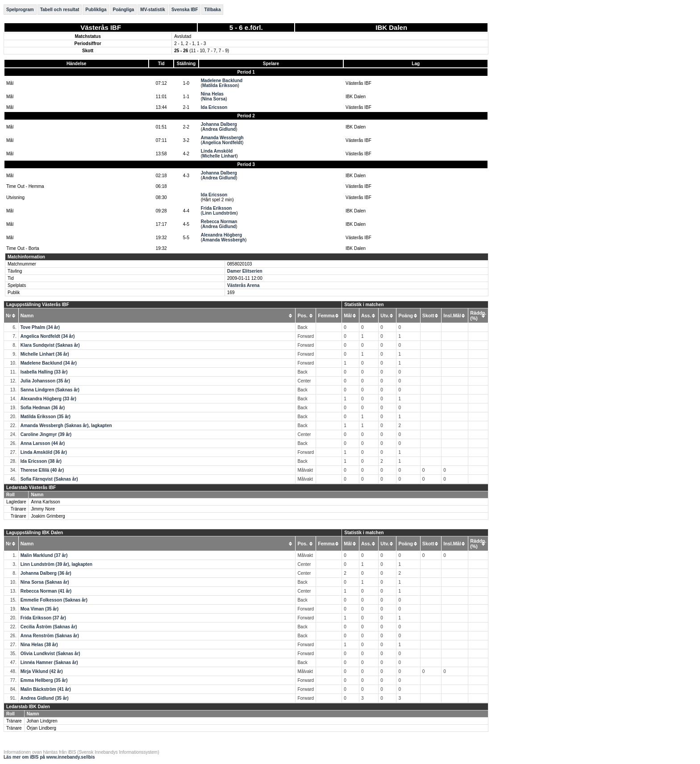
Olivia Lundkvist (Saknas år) (50, 654)
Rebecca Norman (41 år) (46, 591)
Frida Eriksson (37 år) (43, 618)
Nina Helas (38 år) (39, 645)
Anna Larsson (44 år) (43, 443)
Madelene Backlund (222, 81)
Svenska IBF (185, 10)
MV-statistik (153, 10)
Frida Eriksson (216, 208)
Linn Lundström (219, 213)
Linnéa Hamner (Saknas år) (49, 662)
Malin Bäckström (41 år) (46, 689)
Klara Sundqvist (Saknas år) (50, 345)
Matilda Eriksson (220, 85)
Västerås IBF (101, 27)
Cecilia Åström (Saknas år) (49, 627)
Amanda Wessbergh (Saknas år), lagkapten (66, 426)
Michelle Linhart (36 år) (45, 354)
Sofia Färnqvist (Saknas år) (49, 479)
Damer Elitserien (245, 271)
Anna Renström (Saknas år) (50, 636)
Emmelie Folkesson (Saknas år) (54, 600)
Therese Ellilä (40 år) (42, 470)
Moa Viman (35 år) (40, 609)
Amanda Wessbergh (222, 138)
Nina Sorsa (214, 99)
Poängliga (124, 10)
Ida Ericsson (214, 107)
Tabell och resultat (60, 10)
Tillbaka (212, 10)
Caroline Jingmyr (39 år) (46, 434)
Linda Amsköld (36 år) (44, 452)
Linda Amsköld (217, 151)
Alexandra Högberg (221, 235)
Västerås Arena (243, 285)
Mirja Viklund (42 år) (42, 671)
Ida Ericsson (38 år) (41, 461)
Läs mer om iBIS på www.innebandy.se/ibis (49, 757)
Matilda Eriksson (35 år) (46, 417)
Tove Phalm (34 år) (40, 327)
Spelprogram (20, 10)
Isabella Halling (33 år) (44, 372)
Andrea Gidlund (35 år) (45, 698)
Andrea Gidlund (219, 129)
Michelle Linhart (219, 156)
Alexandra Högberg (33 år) (48, 399)
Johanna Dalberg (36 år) (46, 573)
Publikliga (96, 10)
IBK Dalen (391, 27)
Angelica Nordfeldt (222, 143)
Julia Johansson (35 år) (45, 381)
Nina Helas (212, 94)
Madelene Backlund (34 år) (49, 363)
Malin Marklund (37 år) (44, 555)
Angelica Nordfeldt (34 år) (48, 336)
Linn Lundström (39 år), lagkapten (56, 564)
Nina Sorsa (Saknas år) (45, 582)
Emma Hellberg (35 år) (44, 680)
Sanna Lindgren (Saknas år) (50, 390)
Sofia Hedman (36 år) (43, 408)
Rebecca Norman (219, 222)
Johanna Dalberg (219, 124)
